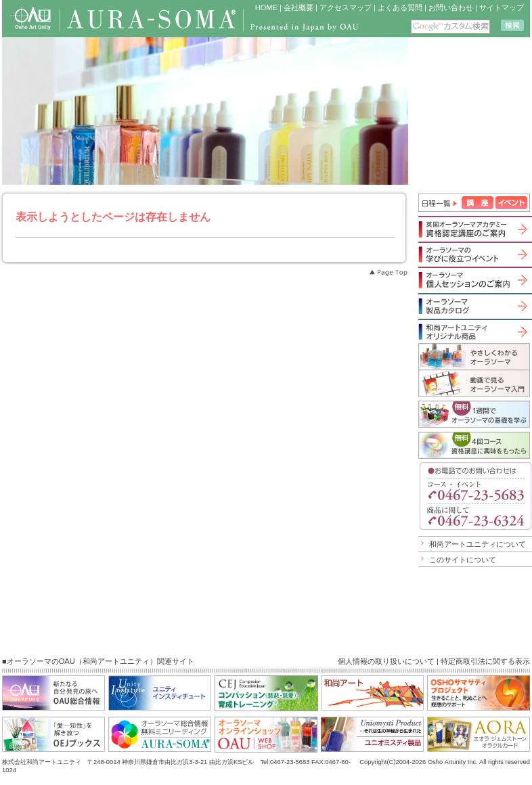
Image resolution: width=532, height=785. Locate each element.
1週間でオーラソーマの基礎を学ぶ (474, 414)
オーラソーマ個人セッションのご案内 (474, 280)
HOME (266, 7)
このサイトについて (463, 560)
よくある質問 (400, 7)
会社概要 (298, 7)
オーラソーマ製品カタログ (474, 306)
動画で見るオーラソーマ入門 (474, 383)
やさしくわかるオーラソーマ (474, 356)
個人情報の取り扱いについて (386, 661)
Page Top (388, 273)
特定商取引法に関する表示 (485, 661)
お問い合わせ (451, 7)
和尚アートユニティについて (478, 544)
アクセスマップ (346, 7)
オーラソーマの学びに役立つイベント (474, 254)
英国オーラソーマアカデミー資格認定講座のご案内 (474, 229)
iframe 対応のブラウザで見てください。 (470, 111)
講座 (478, 203)
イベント (511, 203)
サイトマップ (502, 7)
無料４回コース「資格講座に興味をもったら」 (474, 445)
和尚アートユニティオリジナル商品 (474, 332)
